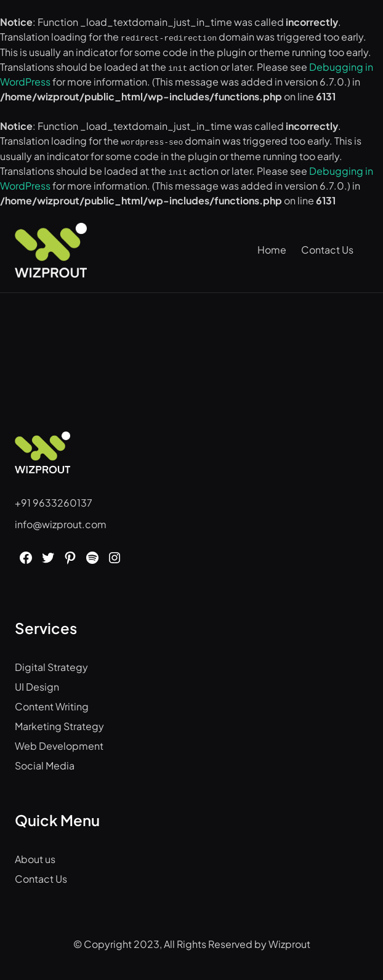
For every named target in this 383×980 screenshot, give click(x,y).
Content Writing (52, 705)
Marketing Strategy (59, 725)
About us (35, 858)
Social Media (45, 764)
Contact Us (41, 878)
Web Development (59, 745)
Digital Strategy (51, 666)
